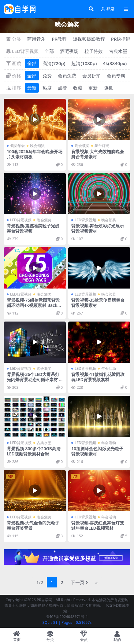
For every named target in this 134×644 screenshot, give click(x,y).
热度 (47, 88)
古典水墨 (118, 51)
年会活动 (109, 368)
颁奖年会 (17, 146)
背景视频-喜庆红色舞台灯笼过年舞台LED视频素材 (98, 525)
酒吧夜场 (69, 51)
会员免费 (67, 75)
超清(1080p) (84, 63)
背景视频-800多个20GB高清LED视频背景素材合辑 (34, 451)
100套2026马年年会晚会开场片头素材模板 (35, 154)
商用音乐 (36, 39)
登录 (108, 9)
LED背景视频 (21, 220)
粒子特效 (94, 51)
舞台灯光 (102, 146)
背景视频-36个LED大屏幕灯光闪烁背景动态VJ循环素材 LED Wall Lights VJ (34, 379)
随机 (108, 88)
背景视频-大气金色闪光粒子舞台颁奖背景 (33, 525)
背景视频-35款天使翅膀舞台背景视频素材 (98, 303)
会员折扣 (91, 75)
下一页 (79, 582)
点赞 (62, 88)
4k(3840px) (115, 63)
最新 (32, 88)
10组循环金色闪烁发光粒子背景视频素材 (97, 451)
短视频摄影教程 (89, 39)
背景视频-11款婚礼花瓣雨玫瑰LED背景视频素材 (98, 377)
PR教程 (59, 39)
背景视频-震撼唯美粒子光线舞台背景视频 (33, 228)
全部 (49, 51)
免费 (47, 75)
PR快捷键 (121, 39)
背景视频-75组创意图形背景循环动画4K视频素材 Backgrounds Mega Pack (34, 305)
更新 (93, 88)
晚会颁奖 (37, 146)
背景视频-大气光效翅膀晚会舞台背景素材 (98, 154)
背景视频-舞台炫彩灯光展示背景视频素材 (98, 228)
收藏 (78, 88)
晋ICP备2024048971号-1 (67, 617)
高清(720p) (54, 63)
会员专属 (116, 75)
